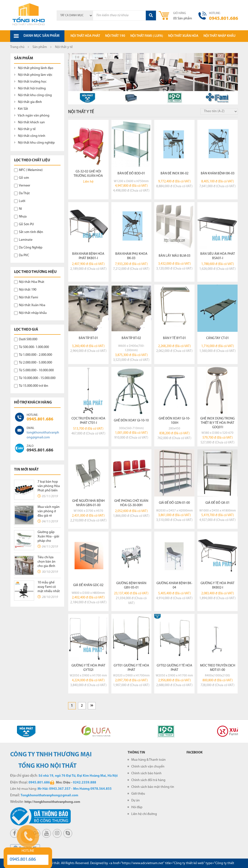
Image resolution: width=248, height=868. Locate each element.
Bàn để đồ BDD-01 (131, 174)
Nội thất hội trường (30, 89)
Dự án (136, 801)
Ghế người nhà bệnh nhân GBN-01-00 (88, 503)
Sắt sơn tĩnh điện (29, 232)
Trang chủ (17, 47)
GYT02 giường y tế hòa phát (174, 668)
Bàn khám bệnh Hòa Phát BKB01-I (88, 256)
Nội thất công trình (30, 136)
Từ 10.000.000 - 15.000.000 (35, 378)
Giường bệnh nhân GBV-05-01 (131, 585)
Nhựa (20, 217)
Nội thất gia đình (28, 102)
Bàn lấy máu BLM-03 (174, 256)
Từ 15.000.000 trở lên (31, 386)
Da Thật (22, 193)
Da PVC (22, 255)
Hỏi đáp (137, 807)
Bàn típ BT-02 (131, 338)
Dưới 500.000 (26, 339)
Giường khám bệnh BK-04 (174, 585)
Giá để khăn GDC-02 (88, 585)
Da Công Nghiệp (28, 248)
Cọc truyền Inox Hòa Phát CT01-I (88, 421)
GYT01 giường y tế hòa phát (131, 668)
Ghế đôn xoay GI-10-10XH (174, 421)
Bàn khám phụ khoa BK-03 (131, 256)
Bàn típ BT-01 (88, 338)
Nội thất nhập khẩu (219, 36)
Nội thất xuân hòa (183, 36)
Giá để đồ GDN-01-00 (174, 503)
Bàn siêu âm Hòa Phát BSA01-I (218, 256)
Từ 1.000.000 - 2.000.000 (33, 355)
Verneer (22, 186)
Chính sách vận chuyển (148, 767)
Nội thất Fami (26, 298)
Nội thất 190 (115, 36)
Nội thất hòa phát (85, 36)
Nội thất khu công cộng (33, 95)
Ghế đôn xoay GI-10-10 (131, 421)
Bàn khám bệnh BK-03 (218, 174)
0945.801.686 (40, 419)
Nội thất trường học (30, 82)
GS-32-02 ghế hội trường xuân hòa (88, 174)
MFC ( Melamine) (28, 170)
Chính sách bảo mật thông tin (153, 787)
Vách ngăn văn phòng (32, 116)
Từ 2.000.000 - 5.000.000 (33, 363)
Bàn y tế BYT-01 (174, 338)
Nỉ (18, 209)
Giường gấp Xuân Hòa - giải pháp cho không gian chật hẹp (48, 541)
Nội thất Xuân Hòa (30, 305)
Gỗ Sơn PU (24, 224)
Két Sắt (21, 109)
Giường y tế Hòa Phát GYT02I (88, 668)
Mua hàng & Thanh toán (148, 760)
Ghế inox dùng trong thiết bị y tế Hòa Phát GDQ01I (217, 423)
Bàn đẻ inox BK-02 (174, 174)
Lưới (20, 201)
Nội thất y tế (25, 129)
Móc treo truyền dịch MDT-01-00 (218, 668)
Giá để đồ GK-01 (217, 503)
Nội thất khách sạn (29, 122)
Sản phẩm (40, 47)
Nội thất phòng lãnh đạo (34, 68)
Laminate (23, 240)
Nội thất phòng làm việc (33, 75)
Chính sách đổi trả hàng (148, 780)
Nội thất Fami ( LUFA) (147, 36)
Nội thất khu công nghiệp (34, 143)
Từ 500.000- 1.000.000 (31, 347)
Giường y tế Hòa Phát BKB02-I (217, 585)
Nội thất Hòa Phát (29, 282)
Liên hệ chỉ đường (144, 814)
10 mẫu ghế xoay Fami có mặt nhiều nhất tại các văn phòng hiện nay (49, 591)
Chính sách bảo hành (146, 773)
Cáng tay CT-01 (217, 338)
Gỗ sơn (22, 178)
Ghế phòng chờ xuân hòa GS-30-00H (131, 503)
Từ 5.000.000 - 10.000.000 (34, 370)
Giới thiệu (138, 794)
